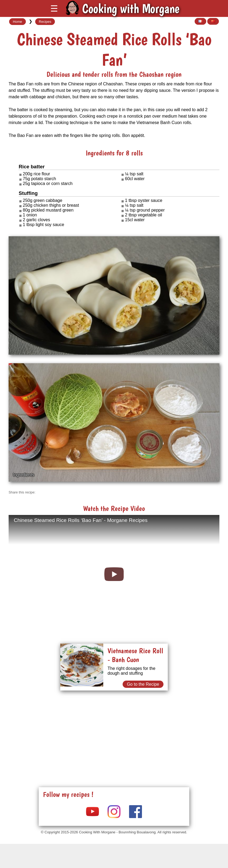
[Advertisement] (114, 732)
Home (17, 22)
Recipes (45, 22)
